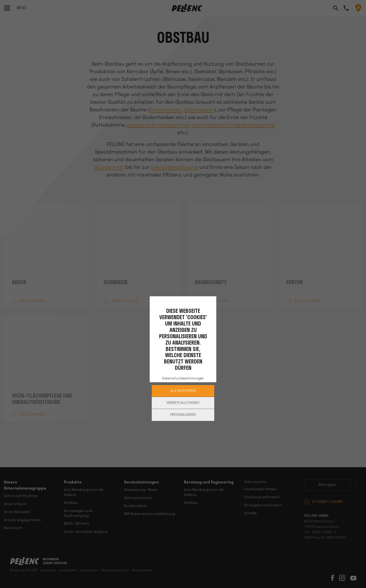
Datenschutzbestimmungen (183, 379)
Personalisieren (183, 415)
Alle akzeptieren (183, 391)
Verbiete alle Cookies (183, 403)
